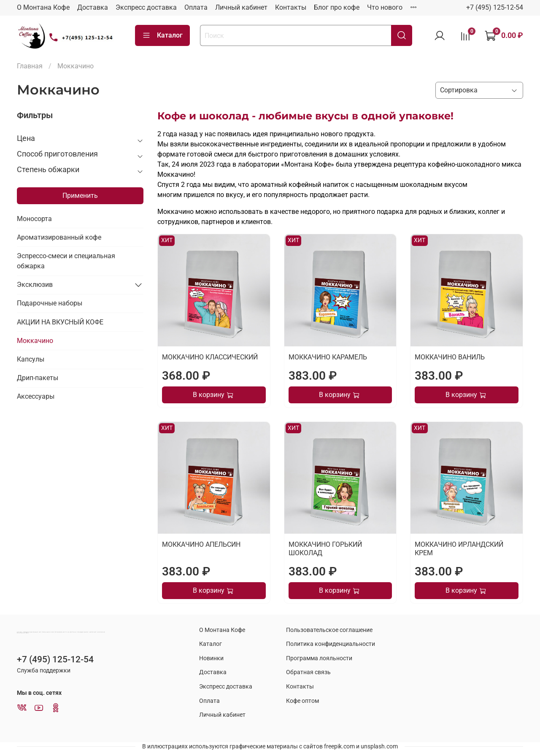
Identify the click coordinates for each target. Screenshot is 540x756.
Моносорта (34, 219)
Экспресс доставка (146, 7)
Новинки (211, 658)
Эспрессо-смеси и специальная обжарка (66, 261)
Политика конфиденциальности (331, 644)
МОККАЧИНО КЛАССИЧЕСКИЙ (210, 357)
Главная (30, 66)
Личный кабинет (241, 7)
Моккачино (35, 341)
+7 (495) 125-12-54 (495, 7)
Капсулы (31, 359)
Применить (80, 196)
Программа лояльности (319, 658)
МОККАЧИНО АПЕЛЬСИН (201, 544)
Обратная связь (308, 672)
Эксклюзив (35, 285)
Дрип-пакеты (38, 378)
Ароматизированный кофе (59, 237)
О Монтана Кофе (43, 7)
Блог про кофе (337, 7)
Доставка (93, 7)
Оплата (196, 7)
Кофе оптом (302, 701)
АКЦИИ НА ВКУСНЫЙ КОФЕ (60, 322)
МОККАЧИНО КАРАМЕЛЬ (328, 357)
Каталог (162, 35)
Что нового (385, 7)
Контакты (291, 7)
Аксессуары (36, 396)
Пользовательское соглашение (329, 630)
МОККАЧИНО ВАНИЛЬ (450, 357)
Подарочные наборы (50, 303)
